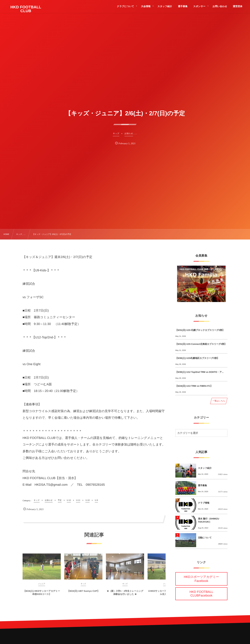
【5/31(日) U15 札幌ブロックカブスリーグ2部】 (200, 330)
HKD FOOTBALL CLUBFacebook (201, 594)
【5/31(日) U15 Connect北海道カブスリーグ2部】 (201, 344)
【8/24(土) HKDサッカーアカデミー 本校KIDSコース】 (42, 595)
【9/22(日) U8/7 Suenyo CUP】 (83, 593)
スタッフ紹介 (205, 468)
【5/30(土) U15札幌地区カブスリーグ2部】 (197, 358)
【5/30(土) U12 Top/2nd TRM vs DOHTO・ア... (199, 372)
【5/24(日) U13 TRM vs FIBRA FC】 (194, 386)
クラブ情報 (204, 503)
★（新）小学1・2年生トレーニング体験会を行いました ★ (125, 595)
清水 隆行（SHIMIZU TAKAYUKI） (209, 520)
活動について (205, 538)
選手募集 (202, 485)
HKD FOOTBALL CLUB (26, 9)
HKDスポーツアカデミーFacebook (201, 579)
